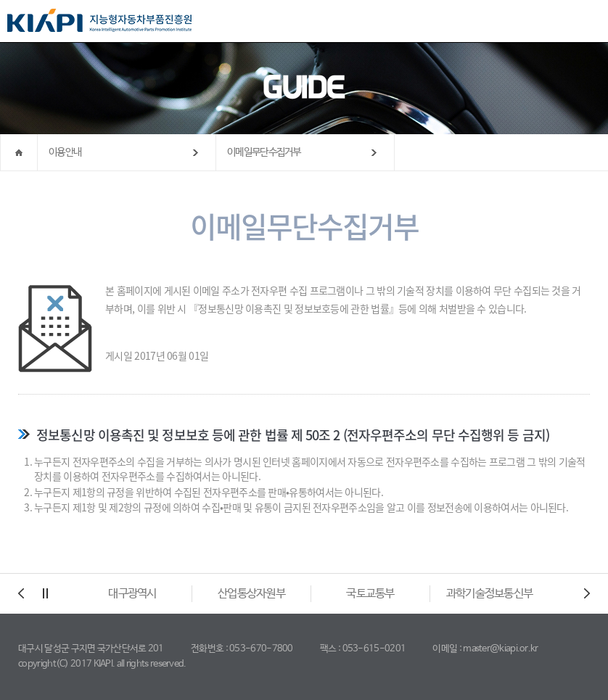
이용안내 (65, 152)
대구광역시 (132, 594)
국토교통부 (370, 594)
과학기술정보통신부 (490, 594)
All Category (583, 22)
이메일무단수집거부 (264, 152)
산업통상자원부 (251, 594)
